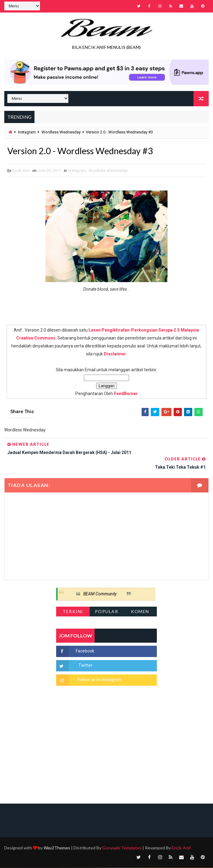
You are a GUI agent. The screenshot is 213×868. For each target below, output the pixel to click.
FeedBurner (126, 394)
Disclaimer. (115, 354)
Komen (140, 612)
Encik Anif (181, 848)
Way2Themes (57, 848)
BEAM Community (100, 594)
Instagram (27, 132)
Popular (107, 612)
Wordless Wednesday (61, 132)
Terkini (73, 612)
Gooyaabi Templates (122, 848)
